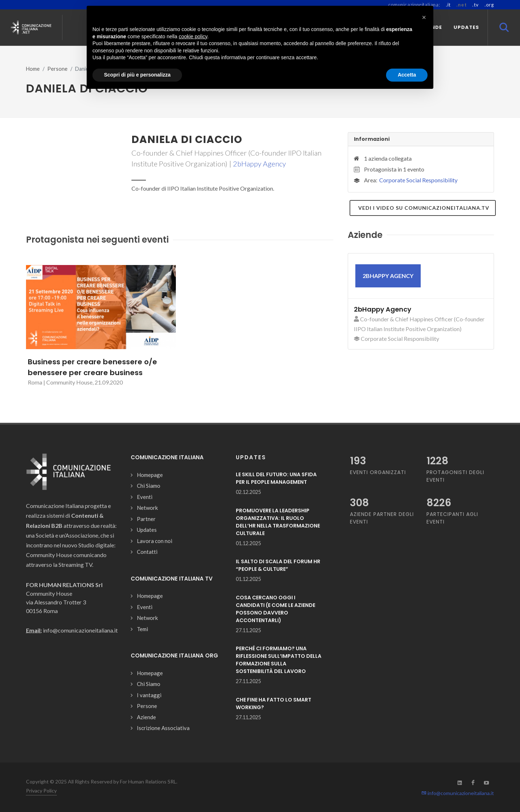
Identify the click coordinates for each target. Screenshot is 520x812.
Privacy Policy (41, 791)
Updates (147, 530)
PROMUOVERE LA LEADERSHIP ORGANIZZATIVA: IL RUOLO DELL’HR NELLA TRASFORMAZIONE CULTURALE (278, 522)
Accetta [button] (407, 75)
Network (147, 508)
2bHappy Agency (259, 164)
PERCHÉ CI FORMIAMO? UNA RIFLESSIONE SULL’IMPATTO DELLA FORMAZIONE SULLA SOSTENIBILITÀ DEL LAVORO (279, 660)
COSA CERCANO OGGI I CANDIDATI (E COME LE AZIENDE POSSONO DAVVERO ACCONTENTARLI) (276, 609)
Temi (142, 629)
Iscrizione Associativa (163, 728)
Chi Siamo (149, 486)
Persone (57, 69)
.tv (475, 5)
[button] (424, 17)
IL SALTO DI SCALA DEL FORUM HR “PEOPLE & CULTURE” (278, 565)
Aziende (146, 717)
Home (33, 69)
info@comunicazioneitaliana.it (458, 793)
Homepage (150, 475)
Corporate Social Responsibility (418, 180)
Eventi (145, 497)
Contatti (147, 552)
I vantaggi (149, 695)
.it (448, 5)
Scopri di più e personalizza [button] (137, 75)
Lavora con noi (155, 541)
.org (489, 5)
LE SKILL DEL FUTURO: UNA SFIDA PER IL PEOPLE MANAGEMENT (276, 478)
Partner (146, 519)
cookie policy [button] (193, 36)
